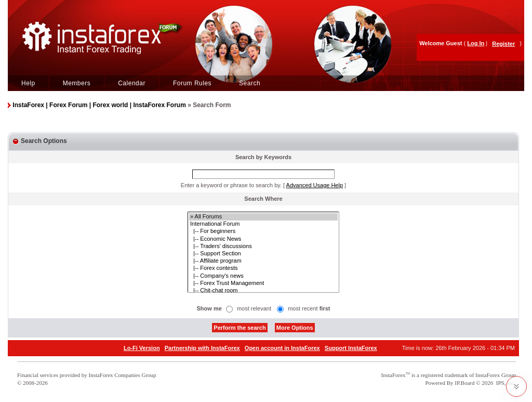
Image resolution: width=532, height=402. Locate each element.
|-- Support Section (263, 254)
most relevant (254, 308)
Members (77, 83)
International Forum (263, 224)
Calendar (132, 83)
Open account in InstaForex (282, 348)
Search (250, 83)
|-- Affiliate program (263, 261)
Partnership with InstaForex (202, 348)
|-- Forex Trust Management (263, 283)
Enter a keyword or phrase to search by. (231, 185)
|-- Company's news (263, 276)
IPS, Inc (505, 383)
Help (28, 83)
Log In (476, 43)
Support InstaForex (351, 348)
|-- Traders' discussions (263, 247)
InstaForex (394, 375)
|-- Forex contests (263, 268)
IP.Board (464, 383)
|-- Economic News (263, 239)
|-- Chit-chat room (263, 291)
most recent (309, 308)
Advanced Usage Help (315, 185)
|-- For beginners (263, 231)
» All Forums (263, 217)
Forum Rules (192, 83)
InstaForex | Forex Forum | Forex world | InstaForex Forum (99, 105)
